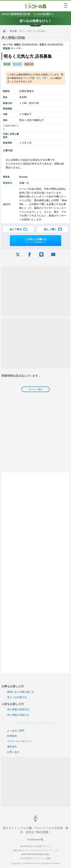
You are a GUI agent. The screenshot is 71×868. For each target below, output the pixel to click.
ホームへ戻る (36, 389)
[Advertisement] (35, 291)
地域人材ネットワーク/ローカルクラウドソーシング (35, 850)
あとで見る (18, 229)
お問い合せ (13, 752)
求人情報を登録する (18, 715)
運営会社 (12, 747)
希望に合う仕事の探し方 (21, 692)
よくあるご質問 (16, 731)
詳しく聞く (43, 78)
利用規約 (12, 736)
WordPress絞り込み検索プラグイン (35, 846)
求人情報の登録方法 (18, 709)
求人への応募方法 (17, 697)
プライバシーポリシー (19, 741)
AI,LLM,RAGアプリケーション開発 (35, 858)
